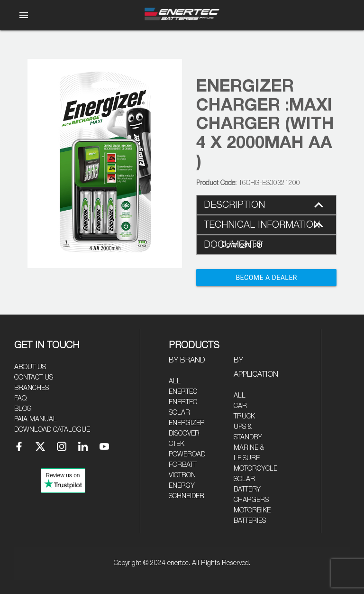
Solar (244, 479)
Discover (184, 434)
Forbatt (183, 465)
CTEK (177, 444)
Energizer (187, 423)
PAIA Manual (36, 419)
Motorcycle (255, 469)
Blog (23, 409)
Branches (32, 388)
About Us (30, 367)
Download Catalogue (52, 430)
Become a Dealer (266, 278)
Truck (244, 417)
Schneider (187, 496)
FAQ (20, 399)
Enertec (183, 392)
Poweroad (187, 455)
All (175, 381)
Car (240, 406)
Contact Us (34, 378)
